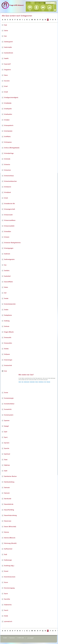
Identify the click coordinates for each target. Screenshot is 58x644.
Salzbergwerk (27, 382)
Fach (43, 11)
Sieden (37, 382)
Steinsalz (48, 382)
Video (28, 3)
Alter (49, 11)
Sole (45, 382)
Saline (20, 382)
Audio (42, 3)
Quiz (33, 3)
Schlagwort (36, 11)
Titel (30, 11)
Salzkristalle (32, 382)
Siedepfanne (41, 382)
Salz (22, 382)
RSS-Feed (55, 10)
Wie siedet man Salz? (26, 375)
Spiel (37, 3)
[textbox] (51, 3)
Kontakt (5, 638)
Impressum (12, 638)
